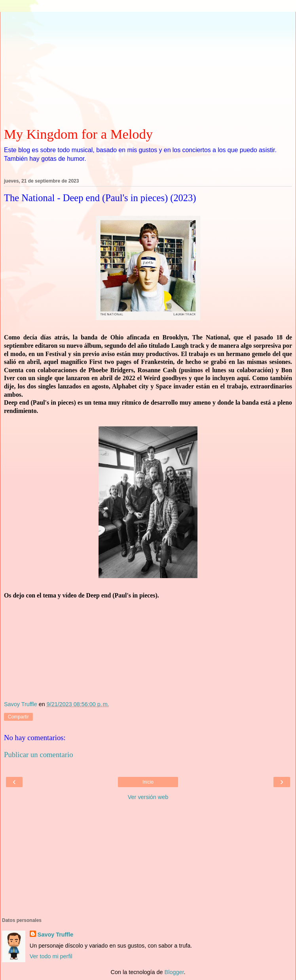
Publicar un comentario (39, 755)
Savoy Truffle (55, 935)
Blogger (174, 972)
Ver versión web (148, 797)
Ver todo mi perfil (51, 956)
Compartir (18, 717)
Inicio (148, 782)
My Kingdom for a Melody (78, 134)
